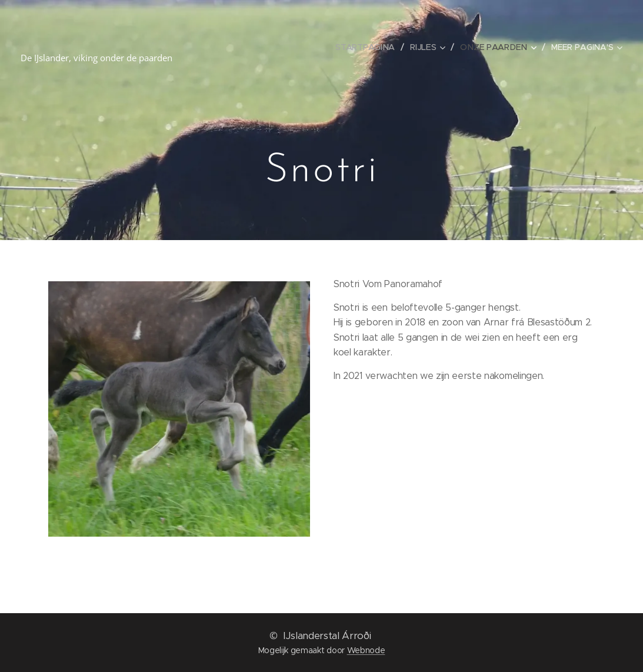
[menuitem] (369, 47)
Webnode (366, 650)
